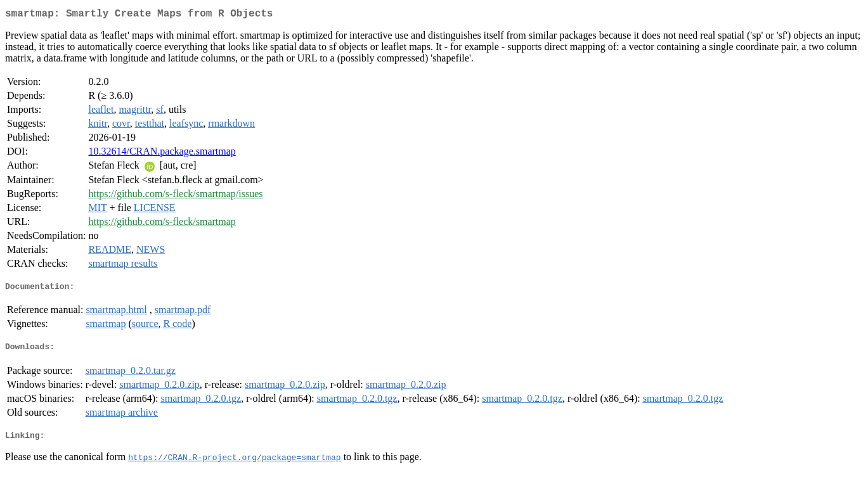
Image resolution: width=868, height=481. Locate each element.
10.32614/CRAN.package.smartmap (162, 154)
